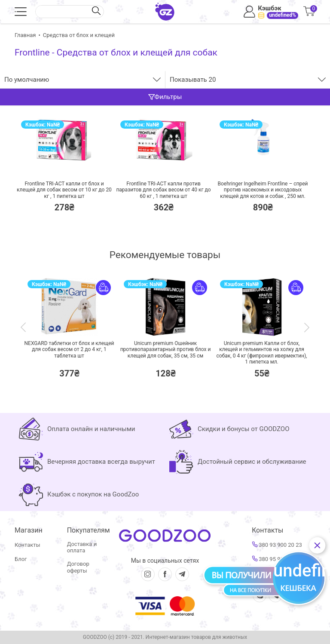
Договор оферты (78, 567)
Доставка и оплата (82, 547)
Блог (21, 559)
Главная (25, 35)
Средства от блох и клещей (79, 35)
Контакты (27, 545)
